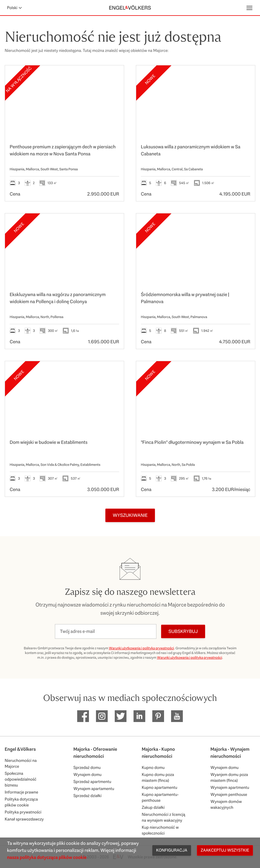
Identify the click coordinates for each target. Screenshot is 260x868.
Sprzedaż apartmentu (92, 782)
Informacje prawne (21, 792)
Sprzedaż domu (87, 767)
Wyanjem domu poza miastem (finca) (229, 777)
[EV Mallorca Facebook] (83, 716)
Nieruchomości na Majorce (21, 763)
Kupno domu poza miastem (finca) (158, 777)
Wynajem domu (87, 774)
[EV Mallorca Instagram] (102, 716)
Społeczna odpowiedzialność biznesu (21, 779)
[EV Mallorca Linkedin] (139, 716)
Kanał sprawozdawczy (24, 819)
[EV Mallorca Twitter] (121, 716)
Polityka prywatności (23, 812)
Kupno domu (153, 767)
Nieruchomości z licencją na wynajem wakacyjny (163, 817)
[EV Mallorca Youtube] (177, 716)
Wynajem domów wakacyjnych (226, 804)
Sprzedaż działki (87, 796)
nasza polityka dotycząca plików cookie (47, 857)
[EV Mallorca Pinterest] (158, 716)
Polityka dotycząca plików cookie (21, 802)
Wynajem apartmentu (230, 787)
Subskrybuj (183, 631)
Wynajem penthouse (229, 794)
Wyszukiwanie (130, 515)
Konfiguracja (172, 850)
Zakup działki (153, 807)
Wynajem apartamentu (94, 789)
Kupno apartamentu (159, 787)
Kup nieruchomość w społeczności (160, 830)
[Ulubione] (113, 76)
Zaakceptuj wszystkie (225, 850)
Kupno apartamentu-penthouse (160, 797)
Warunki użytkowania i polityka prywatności (141, 648)
